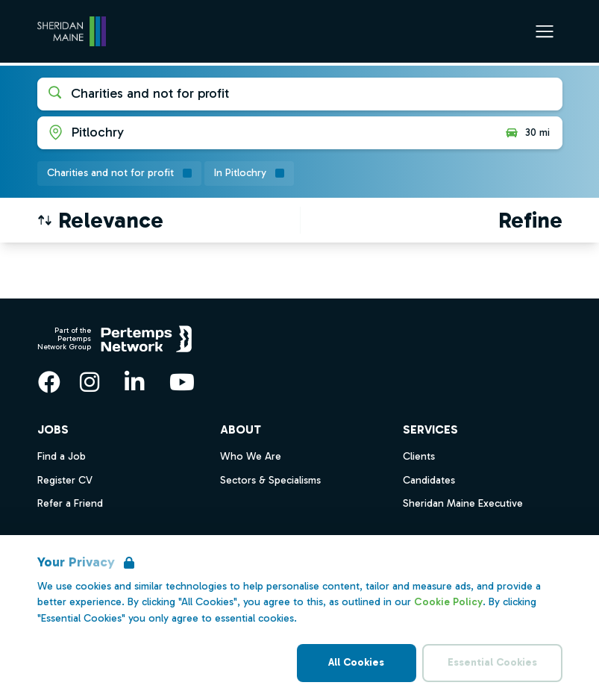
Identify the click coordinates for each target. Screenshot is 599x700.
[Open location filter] (265, 133)
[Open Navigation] (545, 31)
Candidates (429, 480)
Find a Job (62, 456)
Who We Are (251, 456)
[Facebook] (49, 382)
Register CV (65, 480)
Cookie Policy (448, 602)
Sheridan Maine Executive (463, 503)
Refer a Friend (70, 503)
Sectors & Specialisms (270, 480)
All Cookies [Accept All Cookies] (356, 662)
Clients (419, 456)
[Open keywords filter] (300, 94)
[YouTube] (182, 382)
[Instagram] (90, 382)
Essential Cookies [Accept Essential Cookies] (492, 662)
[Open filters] (530, 220)
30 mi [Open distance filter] (527, 133)
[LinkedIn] (134, 382)
